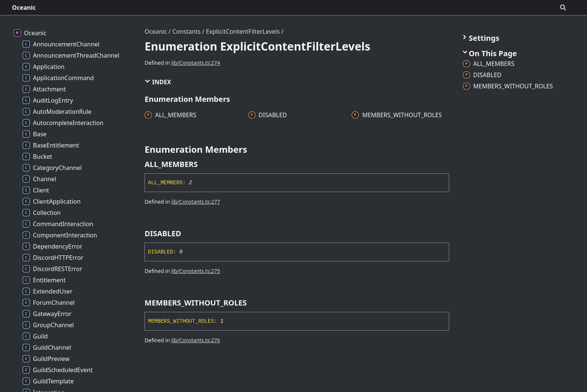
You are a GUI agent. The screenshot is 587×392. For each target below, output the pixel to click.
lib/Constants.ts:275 (196, 271)
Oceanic (24, 7)
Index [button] (158, 82)
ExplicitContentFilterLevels (243, 31)
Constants (186, 31)
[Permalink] (204, 164)
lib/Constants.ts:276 (196, 340)
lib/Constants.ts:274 (196, 63)
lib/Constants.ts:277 (196, 202)
